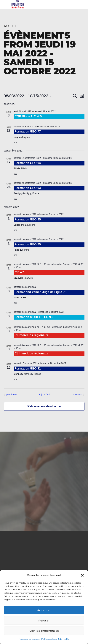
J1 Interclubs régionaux (31, 335)
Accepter (44, 610)
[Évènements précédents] (11, 395)
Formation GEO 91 (28, 368)
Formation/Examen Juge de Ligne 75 (41, 292)
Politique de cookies (29, 639)
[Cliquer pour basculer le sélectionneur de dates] (28, 96)
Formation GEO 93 (28, 188)
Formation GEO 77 (28, 131)
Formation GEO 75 (28, 244)
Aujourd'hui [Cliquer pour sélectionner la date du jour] (44, 394)
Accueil (11, 26)
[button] (82, 575)
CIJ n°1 (20, 272)
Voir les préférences (44, 631)
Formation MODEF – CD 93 (34, 317)
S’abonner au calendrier (42, 406)
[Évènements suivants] (79, 395)
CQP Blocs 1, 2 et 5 (28, 116)
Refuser (44, 620)
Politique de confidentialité (55, 639)
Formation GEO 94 (28, 163)
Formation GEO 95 (28, 219)
